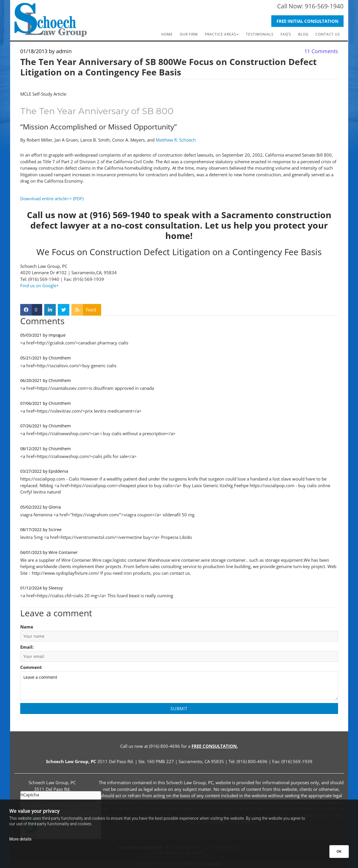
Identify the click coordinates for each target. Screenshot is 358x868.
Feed (91, 310)
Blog (303, 34)
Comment (31, 667)
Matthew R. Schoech (176, 140)
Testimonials (260, 34)
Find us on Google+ (40, 285)
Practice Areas (221, 34)
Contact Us (328, 34)
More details (20, 839)
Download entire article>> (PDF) (52, 199)
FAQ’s (286, 34)
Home (167, 34)
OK (339, 851)
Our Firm (189, 34)
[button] (307, 21)
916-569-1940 (324, 6)
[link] (222, 34)
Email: (27, 647)
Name (27, 627)
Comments (321, 51)
